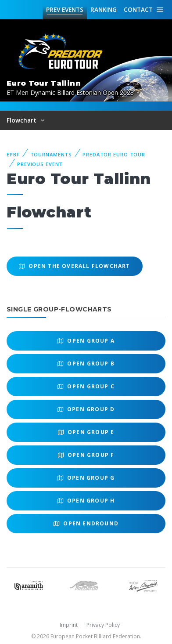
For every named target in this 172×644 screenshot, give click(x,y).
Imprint (69, 625)
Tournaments (51, 154)
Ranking (104, 9)
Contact (138, 9)
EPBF (13, 154)
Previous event (40, 164)
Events (65, 10)
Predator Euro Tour (114, 154)
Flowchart (22, 120)
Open (86, 341)
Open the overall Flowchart (75, 266)
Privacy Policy (103, 625)
